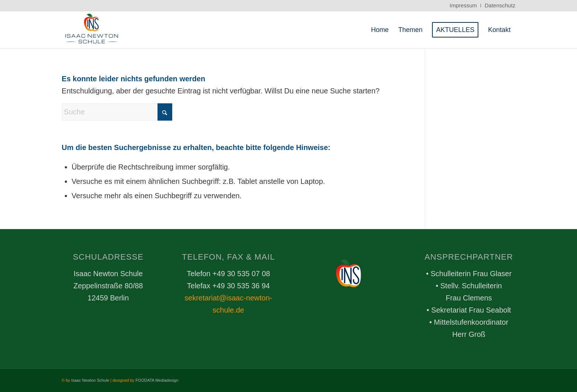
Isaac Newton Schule (90, 380)
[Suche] (117, 112)
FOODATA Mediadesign (157, 380)
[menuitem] (463, 6)
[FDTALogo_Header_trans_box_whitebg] (92, 30)
